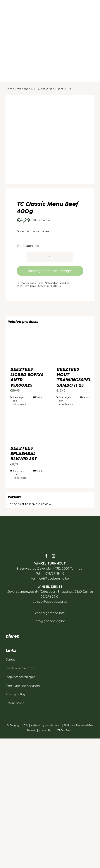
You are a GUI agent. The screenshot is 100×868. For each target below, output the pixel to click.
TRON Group (63, 730)
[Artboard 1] (50, 525)
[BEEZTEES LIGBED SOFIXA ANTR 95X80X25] (27, 350)
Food (33, 283)
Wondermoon (53, 725)
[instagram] (54, 556)
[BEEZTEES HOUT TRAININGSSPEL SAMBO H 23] (73, 350)
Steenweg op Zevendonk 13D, (50, 568)
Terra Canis (30, 286)
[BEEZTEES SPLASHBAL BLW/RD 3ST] (27, 429)
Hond (41, 283)
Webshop (24, 89)
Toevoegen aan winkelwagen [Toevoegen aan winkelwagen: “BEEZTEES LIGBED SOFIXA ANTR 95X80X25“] (20, 401)
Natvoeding (52, 283)
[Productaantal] (50, 257)
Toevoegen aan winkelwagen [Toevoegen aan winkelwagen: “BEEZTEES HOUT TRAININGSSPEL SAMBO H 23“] (66, 401)
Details (40, 397)
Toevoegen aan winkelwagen (50, 271)
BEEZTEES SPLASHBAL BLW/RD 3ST (23, 454)
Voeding (65, 283)
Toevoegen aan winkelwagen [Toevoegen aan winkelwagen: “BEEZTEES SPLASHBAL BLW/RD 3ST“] (20, 474)
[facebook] (46, 556)
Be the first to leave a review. (33, 231)
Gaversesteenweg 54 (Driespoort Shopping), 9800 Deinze (50, 591)
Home (10, 89)
